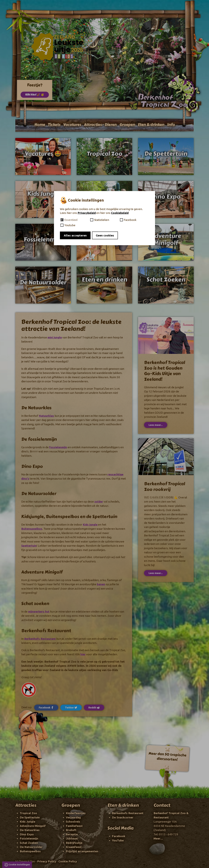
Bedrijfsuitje (74, 843)
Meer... (158, 838)
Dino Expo (27, 834)
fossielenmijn (58, 447)
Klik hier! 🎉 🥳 (35, 94)
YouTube (118, 840)
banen (101, 584)
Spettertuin (29, 546)
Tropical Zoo (28, 813)
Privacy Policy (47, 861)
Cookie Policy (68, 861)
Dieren (111, 125)
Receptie (72, 834)
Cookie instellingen (19, 865)
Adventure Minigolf (33, 826)
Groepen (127, 125)
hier (83, 654)
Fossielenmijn (29, 838)
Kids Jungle (27, 822)
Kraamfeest (74, 847)
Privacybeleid (87, 213)
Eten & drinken (151, 125)
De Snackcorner (123, 817)
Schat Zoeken (29, 843)
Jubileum (72, 838)
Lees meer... (156, 425)
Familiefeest (74, 826)
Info (171, 125)
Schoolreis (73, 822)
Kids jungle (90, 525)
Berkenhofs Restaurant (40, 639)
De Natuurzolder (31, 847)
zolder (99, 502)
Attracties (93, 125)
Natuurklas (46, 416)
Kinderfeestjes (76, 813)
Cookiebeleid (120, 213)
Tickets (54, 125)
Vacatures (72, 125)
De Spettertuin (30, 817)
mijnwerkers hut (39, 612)
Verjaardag (73, 817)
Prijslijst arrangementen (82, 851)
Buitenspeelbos (32, 529)
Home (40, 125)
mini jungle (55, 337)
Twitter (71, 708)
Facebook (119, 836)
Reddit (94, 708)
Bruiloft (71, 830)
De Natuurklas (30, 830)
